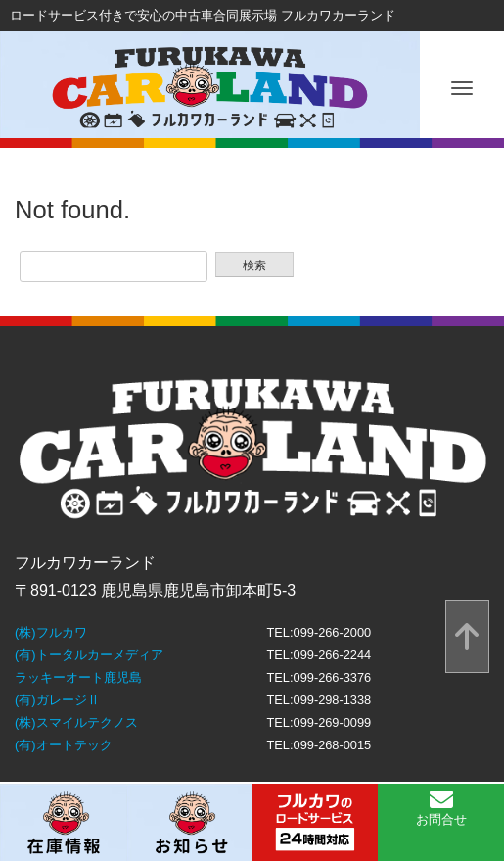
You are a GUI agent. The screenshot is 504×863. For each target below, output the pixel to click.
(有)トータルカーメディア (89, 655)
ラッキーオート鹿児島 (78, 677)
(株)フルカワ (51, 632)
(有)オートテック (64, 745)
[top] (467, 637)
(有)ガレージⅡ (57, 700)
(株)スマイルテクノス (76, 722)
